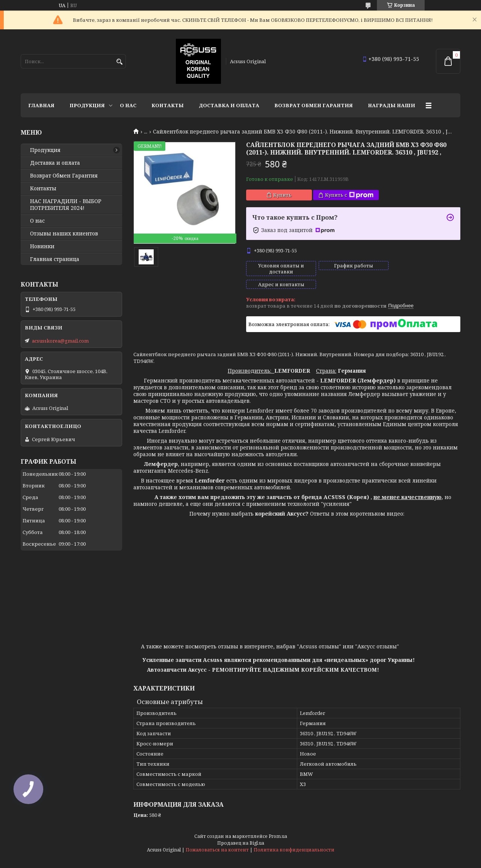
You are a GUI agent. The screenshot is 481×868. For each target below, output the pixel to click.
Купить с (349, 195)
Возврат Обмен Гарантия (314, 105)
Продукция (87, 105)
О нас (128, 105)
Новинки (42, 246)
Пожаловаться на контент (217, 837)
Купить (282, 195)
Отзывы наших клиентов (64, 234)
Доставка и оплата (229, 105)
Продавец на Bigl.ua (241, 830)
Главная (41, 105)
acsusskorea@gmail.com (60, 341)
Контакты (168, 105)
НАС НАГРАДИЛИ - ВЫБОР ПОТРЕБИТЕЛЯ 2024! (66, 205)
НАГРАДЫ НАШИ (392, 105)
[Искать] (119, 62)
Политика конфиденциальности (294, 837)
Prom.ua (278, 823)
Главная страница (55, 259)
